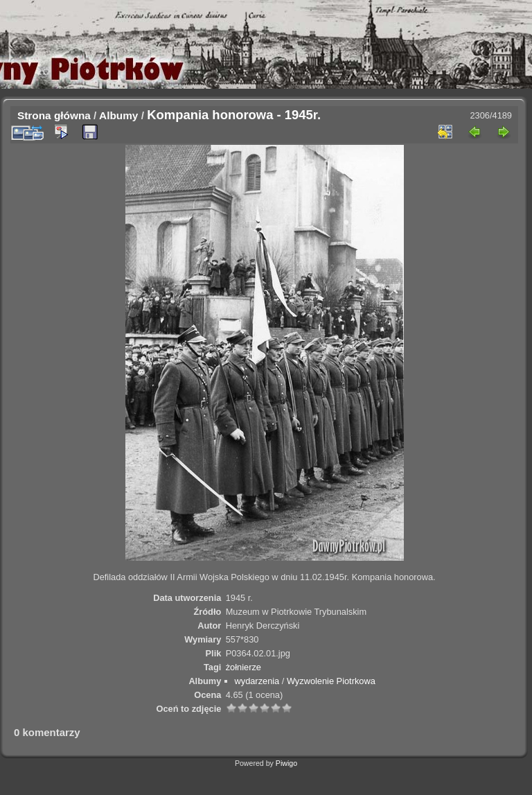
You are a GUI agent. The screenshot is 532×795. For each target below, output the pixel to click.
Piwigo (286, 763)
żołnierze (243, 667)
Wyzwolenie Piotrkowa (331, 681)
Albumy (118, 115)
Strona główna (54, 115)
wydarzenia (257, 681)
